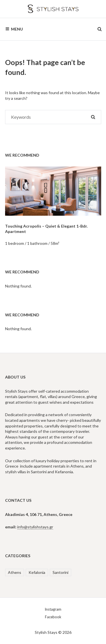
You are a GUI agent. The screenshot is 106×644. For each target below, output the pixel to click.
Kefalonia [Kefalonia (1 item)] (37, 572)
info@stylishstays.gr (35, 527)
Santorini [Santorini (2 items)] (60, 572)
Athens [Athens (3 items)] (15, 572)
